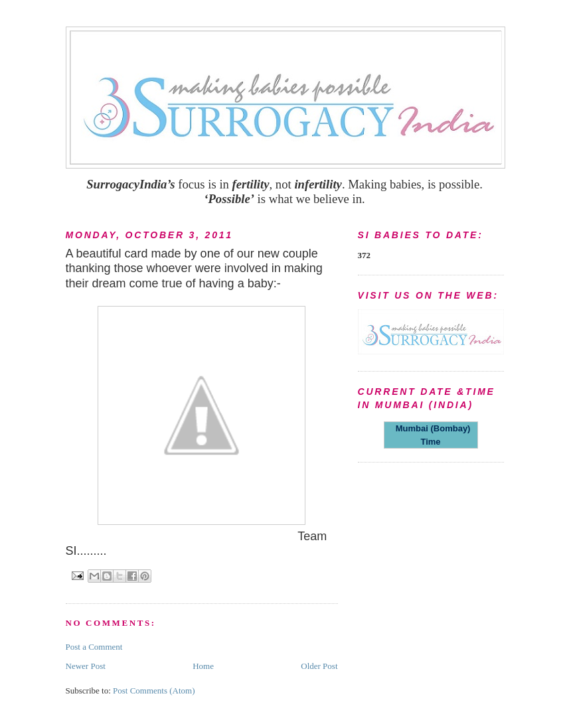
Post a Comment (94, 647)
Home (203, 666)
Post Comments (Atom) (154, 691)
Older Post (319, 666)
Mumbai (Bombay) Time (431, 435)
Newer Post (86, 666)
